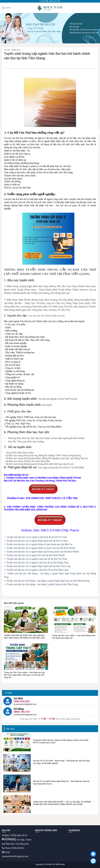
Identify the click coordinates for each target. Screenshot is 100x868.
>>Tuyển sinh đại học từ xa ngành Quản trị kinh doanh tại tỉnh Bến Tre (38, 544)
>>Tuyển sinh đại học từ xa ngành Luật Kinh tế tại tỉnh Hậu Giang (36, 570)
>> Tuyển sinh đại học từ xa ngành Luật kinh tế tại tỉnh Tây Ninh (35, 559)
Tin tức (7, 50)
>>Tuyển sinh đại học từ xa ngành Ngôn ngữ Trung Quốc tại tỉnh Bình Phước (42, 552)
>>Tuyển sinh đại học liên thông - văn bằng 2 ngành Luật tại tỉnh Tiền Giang (41, 584)
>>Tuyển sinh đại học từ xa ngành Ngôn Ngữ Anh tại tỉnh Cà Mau (36, 541)
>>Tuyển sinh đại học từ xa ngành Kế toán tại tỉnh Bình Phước (34, 555)
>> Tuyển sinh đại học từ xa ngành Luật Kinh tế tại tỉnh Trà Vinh (35, 537)
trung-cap (16, 50)
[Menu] (6, 8)
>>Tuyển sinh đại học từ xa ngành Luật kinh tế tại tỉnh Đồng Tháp (36, 563)
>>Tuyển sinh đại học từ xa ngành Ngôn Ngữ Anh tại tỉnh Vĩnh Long (37, 566)
